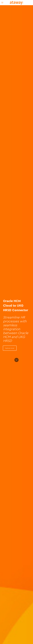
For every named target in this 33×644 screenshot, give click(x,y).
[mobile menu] (2, 3)
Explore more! (10, 348)
